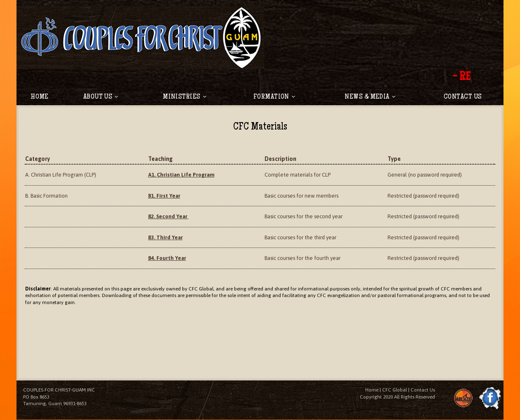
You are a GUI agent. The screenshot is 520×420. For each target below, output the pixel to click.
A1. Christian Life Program (181, 175)
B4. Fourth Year (168, 258)
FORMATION (274, 97)
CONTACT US (463, 97)
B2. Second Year (169, 217)
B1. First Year (165, 196)
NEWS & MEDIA (370, 97)
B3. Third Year (166, 237)
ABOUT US (101, 97)
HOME (40, 97)
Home (372, 390)
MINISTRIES (184, 97)
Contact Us (423, 390)
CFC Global (395, 390)
